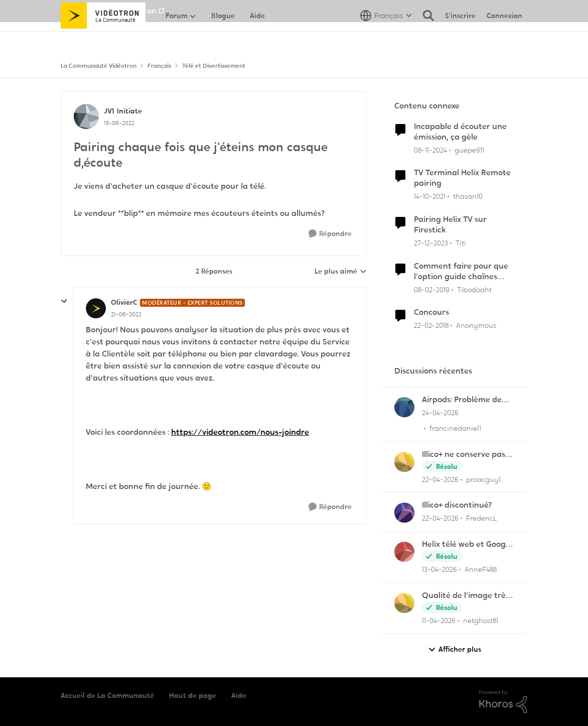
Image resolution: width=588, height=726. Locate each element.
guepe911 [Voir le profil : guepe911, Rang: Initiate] (469, 150)
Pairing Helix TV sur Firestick (450, 225)
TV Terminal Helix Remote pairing (462, 178)
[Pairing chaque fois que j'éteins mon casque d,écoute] (126, 314)
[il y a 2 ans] (431, 243)
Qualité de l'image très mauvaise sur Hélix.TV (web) (466, 596)
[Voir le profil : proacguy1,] (404, 462)
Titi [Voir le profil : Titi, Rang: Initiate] (461, 243)
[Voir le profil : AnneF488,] (404, 552)
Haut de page (193, 695)
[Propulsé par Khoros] (503, 702)
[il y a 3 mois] (440, 479)
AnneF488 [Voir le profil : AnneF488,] (481, 569)
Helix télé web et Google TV (467, 544)
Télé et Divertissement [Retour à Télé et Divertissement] (214, 66)
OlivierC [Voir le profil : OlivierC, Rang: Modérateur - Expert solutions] (124, 302)
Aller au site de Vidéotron (109, 11)
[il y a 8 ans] (431, 326)
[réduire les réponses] (64, 301)
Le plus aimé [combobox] (341, 272)
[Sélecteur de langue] (386, 38)
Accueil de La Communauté (107, 695)
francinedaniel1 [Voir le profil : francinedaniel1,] (455, 428)
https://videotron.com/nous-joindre (240, 432)
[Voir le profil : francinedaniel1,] (404, 407)
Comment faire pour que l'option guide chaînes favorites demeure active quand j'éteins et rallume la (462, 272)
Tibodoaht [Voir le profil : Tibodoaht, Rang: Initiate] (474, 289)
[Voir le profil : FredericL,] (404, 513)
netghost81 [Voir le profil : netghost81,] (481, 621)
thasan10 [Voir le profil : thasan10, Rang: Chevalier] (468, 196)
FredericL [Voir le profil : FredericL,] (482, 518)
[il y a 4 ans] (430, 197)
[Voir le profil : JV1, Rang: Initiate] (86, 116)
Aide (239, 695)
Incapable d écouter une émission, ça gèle (460, 132)
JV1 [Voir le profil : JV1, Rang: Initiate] (109, 111)
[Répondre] (330, 234)
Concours (431, 312)
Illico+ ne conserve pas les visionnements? (464, 455)
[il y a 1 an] (430, 150)
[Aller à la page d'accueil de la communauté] (103, 38)
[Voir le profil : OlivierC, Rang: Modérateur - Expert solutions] (96, 308)
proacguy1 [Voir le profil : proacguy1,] (483, 479)
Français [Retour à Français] (159, 66)
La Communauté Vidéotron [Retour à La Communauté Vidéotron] (99, 66)
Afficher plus (455, 649)
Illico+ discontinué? (457, 505)
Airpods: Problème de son (462, 400)
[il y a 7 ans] (432, 289)
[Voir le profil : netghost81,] (404, 603)
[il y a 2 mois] (440, 413)
